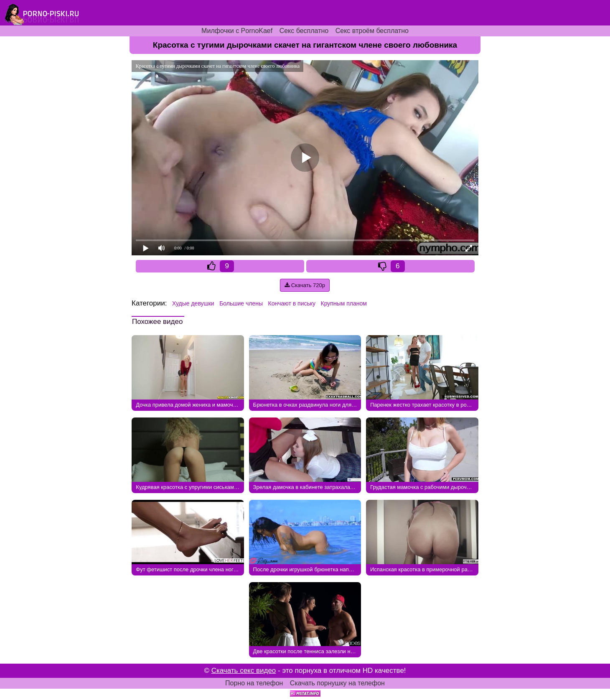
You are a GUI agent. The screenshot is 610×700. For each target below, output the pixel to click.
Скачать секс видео (244, 671)
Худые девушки (193, 303)
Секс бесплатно (304, 31)
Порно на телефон (254, 683)
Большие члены (241, 303)
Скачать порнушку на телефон (337, 683)
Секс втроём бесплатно (372, 31)
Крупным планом (344, 303)
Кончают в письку (292, 303)
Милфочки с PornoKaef (237, 31)
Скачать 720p (305, 285)
